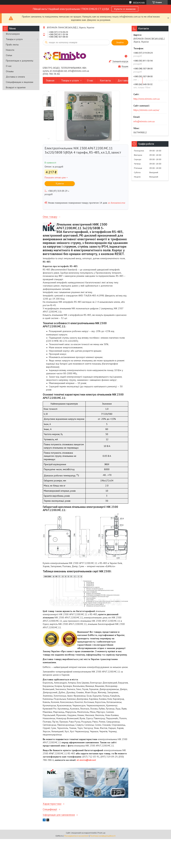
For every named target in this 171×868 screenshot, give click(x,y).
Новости (10, 50)
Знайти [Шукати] (120, 42)
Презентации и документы (20, 61)
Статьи (9, 55)
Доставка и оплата (15, 77)
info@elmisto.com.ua (144, 121)
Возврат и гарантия (16, 87)
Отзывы (10, 71)
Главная (50, 80)
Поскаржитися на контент (76, 836)
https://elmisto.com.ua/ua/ (146, 110)
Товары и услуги (14, 39)
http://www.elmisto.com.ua (147, 99)
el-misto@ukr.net (86, 760)
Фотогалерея (13, 34)
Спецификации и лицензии (20, 82)
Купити (60, 183)
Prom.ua (101, 833)
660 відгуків (139, 2)
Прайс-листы (12, 45)
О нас (9, 66)
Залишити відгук (120, 61)
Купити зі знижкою (125, 9)
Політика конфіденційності (103, 836)
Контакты (105, 80)
